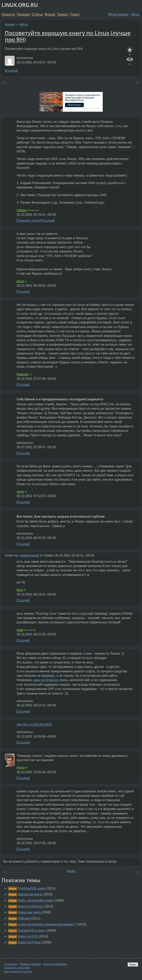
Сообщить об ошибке (17, 968)
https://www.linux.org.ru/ (18, 971)
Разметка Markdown (55, 964)
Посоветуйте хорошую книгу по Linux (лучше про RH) (68, 36)
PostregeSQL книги (32, 888)
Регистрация (118, 14)
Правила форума (30, 964)
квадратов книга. (30, 894)
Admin (24, 24)
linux (20, 590)
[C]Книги (24, 918)
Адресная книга (29, 912)
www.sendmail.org (46, 680)
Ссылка (11, 71)
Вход (135, 14)
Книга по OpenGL (31, 906)
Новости (8, 14)
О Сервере (11, 964)
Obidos (22, 210)
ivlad (20, 630)
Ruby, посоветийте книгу (36, 900)
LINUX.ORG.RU (20, 5)
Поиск (75, 14)
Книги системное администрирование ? (47, 924)
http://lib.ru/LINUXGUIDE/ (34, 724)
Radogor (23, 374)
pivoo (20, 281)
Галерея (23, 14)
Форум (50, 14)
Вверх (133, 964)
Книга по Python (30, 942)
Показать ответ (28, 221)
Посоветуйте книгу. (32, 930)
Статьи (37, 14)
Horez (21, 768)
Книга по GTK (28, 936)
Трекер (63, 14)
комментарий (29, 555)
